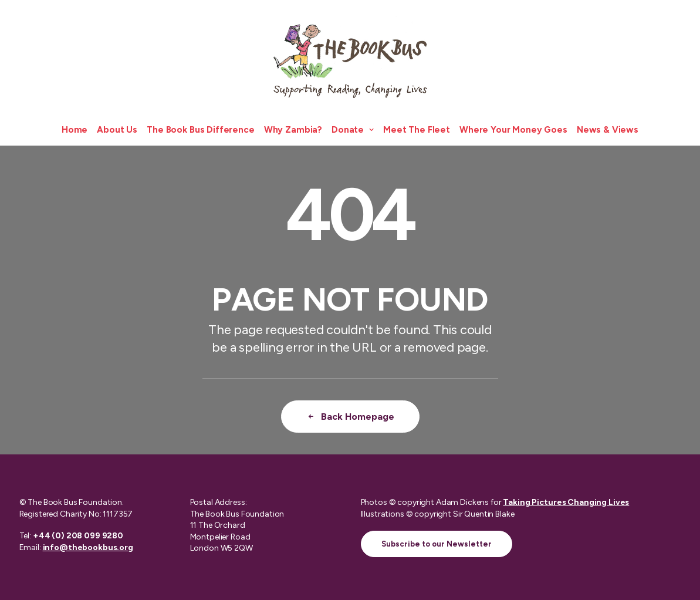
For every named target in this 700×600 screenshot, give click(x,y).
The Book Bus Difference (201, 130)
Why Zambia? (293, 130)
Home (75, 130)
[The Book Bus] (350, 57)
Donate (353, 130)
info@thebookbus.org (88, 547)
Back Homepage (350, 417)
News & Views (608, 130)
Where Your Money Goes (513, 130)
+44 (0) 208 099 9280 (78, 536)
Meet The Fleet (417, 130)
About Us (117, 130)
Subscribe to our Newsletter (437, 544)
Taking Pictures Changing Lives (566, 502)
